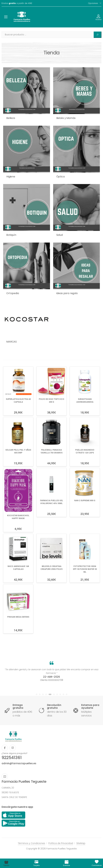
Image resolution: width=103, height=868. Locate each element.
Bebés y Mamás (66, 118)
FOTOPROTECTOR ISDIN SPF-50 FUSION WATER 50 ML (85, 569)
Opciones (93, 3)
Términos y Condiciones (31, 843)
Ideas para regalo (67, 293)
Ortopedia (13, 293)
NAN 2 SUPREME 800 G (85, 501)
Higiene (11, 177)
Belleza (11, 118)
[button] (37, 694)
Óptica (60, 177)
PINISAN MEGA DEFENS (18, 617)
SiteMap (81, 843)
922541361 (12, 758)
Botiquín (11, 235)
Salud (60, 235)
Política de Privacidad (61, 843)
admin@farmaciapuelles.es (19, 763)
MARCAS (12, 342)
